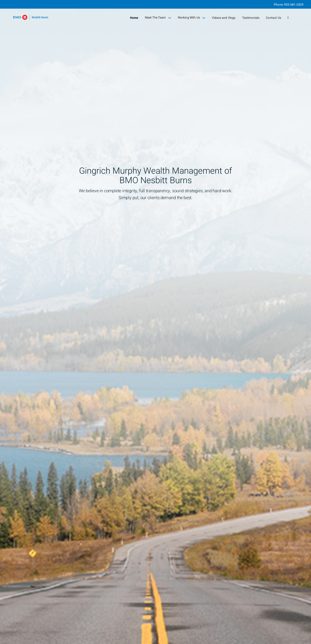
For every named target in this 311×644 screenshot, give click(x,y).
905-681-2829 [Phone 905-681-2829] (294, 5)
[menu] (288, 18)
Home (134, 18)
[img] (155, 322)
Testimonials (251, 18)
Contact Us (274, 18)
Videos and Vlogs (224, 18)
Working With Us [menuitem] (192, 18)
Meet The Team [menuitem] (158, 18)
